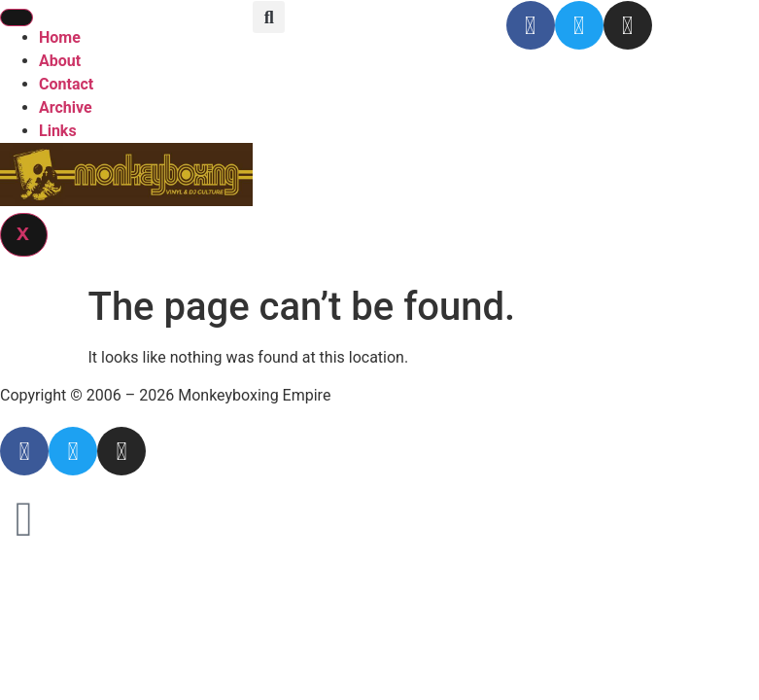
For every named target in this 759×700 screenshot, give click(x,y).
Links (58, 131)
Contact (66, 84)
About (60, 61)
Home (60, 37)
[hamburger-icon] (17, 17)
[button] (269, 17)
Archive (66, 107)
